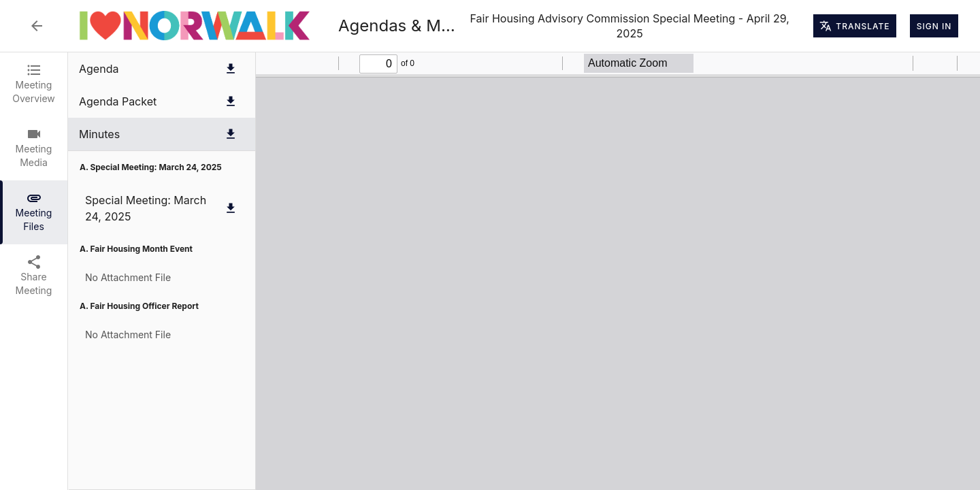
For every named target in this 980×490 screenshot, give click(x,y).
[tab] (34, 84)
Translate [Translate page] (854, 26)
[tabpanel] (524, 271)
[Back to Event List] (37, 26)
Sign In (934, 26)
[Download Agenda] (231, 69)
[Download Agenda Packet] (231, 101)
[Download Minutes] (231, 134)
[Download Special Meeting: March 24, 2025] (231, 208)
